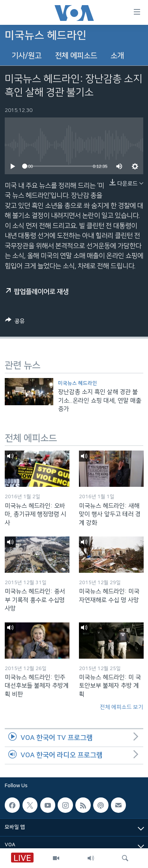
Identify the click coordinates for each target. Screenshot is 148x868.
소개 (117, 56)
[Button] (15, 322)
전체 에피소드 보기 (122, 707)
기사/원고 (26, 56)
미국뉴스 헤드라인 (78, 383)
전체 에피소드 (76, 56)
